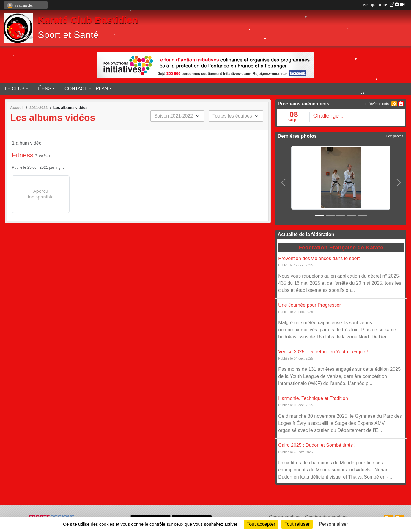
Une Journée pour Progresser (310, 305)
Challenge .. (328, 116)
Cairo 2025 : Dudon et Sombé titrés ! (317, 445)
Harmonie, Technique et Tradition (313, 398)
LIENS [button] (45, 89)
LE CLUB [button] (15, 89)
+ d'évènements (377, 104)
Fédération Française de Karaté (341, 247)
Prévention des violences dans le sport (319, 258)
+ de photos (394, 136)
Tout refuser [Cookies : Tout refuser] (297, 524)
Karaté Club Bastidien (88, 20)
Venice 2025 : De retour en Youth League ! (323, 352)
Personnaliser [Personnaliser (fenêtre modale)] (333, 524)
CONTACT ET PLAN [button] (86, 89)
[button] (283, 182)
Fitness (23, 155)
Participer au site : (384, 5)
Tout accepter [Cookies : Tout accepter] (261, 524)
